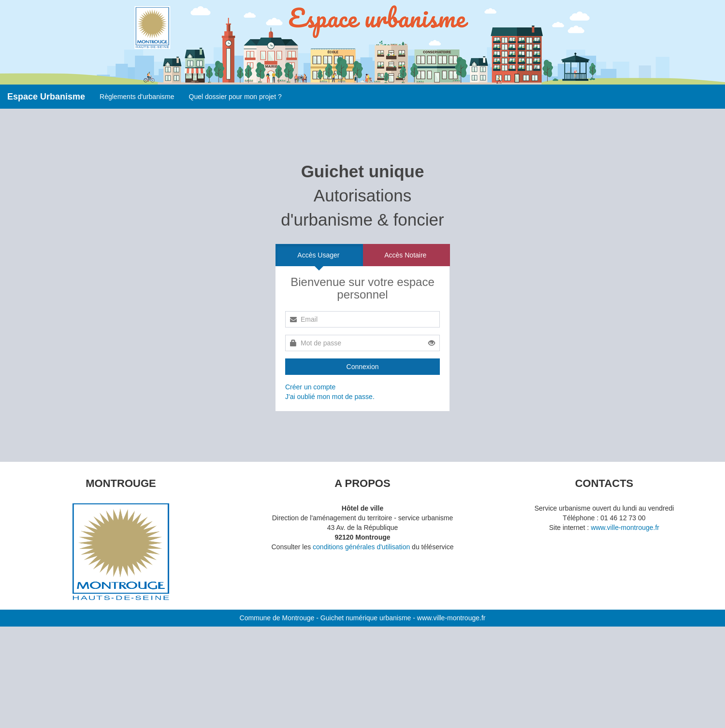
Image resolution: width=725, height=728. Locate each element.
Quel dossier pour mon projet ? (235, 97)
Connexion (363, 367)
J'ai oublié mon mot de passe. (330, 397)
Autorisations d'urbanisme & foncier (362, 195)
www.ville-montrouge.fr (625, 528)
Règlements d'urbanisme (137, 97)
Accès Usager (318, 255)
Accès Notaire (405, 255)
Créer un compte (310, 387)
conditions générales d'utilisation (361, 547)
